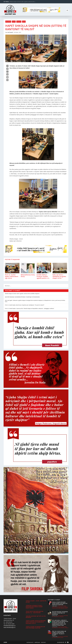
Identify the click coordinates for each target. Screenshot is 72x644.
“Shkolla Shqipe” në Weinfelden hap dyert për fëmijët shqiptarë (35, 627)
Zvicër (24, 22)
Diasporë (19, 22)
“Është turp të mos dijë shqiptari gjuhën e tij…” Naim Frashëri (34, 612)
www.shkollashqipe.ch (9, 627)
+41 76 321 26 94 (10, 624)
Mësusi (62, 607)
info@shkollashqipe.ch (10, 626)
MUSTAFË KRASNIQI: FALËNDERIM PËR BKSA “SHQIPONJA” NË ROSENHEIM (22, 297)
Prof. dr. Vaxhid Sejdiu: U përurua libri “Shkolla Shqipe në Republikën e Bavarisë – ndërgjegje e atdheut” (30, 308)
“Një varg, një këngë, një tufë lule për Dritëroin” (36, 617)
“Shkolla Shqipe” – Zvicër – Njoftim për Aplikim (36, 601)
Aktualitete (8, 22)
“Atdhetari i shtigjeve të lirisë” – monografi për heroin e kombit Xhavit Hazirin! (34, 607)
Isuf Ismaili (10, 32)
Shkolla (54, 608)
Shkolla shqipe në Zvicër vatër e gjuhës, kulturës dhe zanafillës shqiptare (22, 294)
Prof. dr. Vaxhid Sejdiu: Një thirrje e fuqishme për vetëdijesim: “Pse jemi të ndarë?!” (25, 305)
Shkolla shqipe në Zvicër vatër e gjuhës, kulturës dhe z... (23, 2)
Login (5, 642)
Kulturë (58, 607)
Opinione (66, 607)
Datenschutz (30, 642)
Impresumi (37, 642)
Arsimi (14, 22)
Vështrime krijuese (60, 608)
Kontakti (43, 642)
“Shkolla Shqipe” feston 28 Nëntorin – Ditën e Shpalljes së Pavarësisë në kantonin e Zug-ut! (36, 622)
